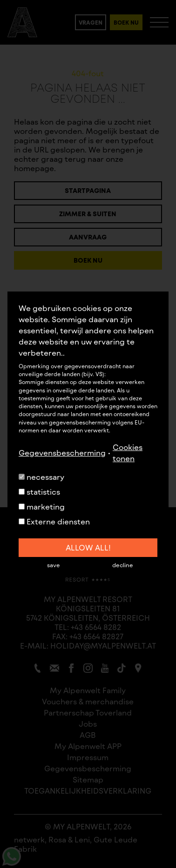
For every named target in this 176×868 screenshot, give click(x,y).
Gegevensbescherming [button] (62, 453)
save (54, 565)
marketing (42, 507)
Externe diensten (54, 521)
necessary (41, 477)
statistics (39, 492)
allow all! (88, 547)
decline (123, 565)
